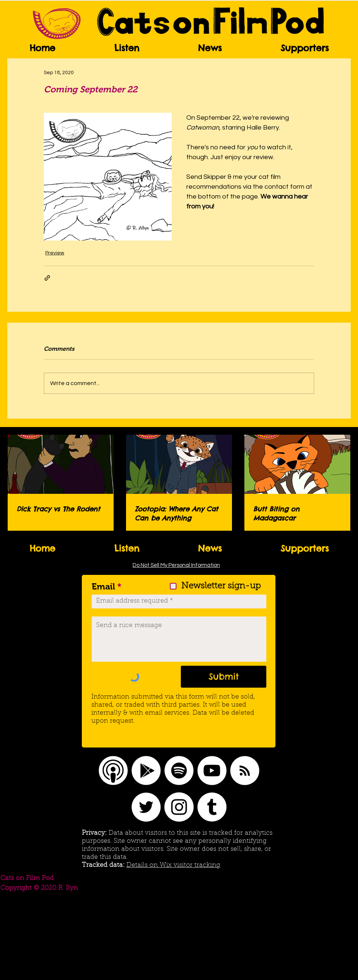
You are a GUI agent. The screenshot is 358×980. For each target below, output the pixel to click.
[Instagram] (179, 807)
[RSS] (245, 770)
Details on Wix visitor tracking (173, 865)
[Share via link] (47, 278)
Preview (55, 253)
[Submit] (224, 677)
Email (103, 587)
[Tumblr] (212, 807)
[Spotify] (179, 770)
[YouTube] (212, 770)
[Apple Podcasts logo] (113, 770)
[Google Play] (146, 770)
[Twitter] (146, 807)
